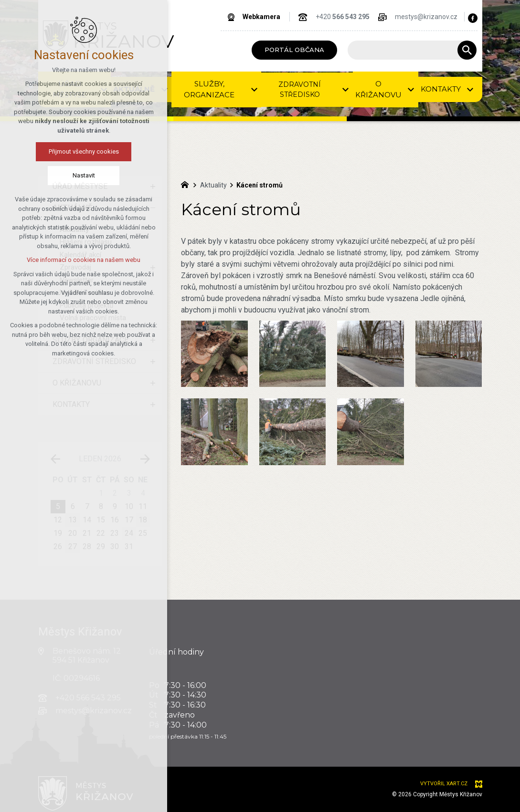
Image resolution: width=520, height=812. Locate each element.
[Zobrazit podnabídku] (153, 187)
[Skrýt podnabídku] (153, 208)
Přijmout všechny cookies (53, 151)
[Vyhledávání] (467, 50)
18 (143, 520)
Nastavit (53, 175)
